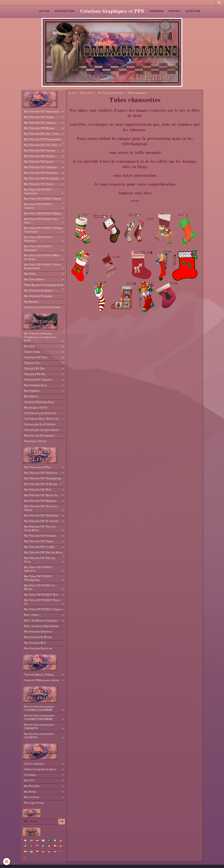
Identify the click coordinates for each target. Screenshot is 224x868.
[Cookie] (7, 862)
